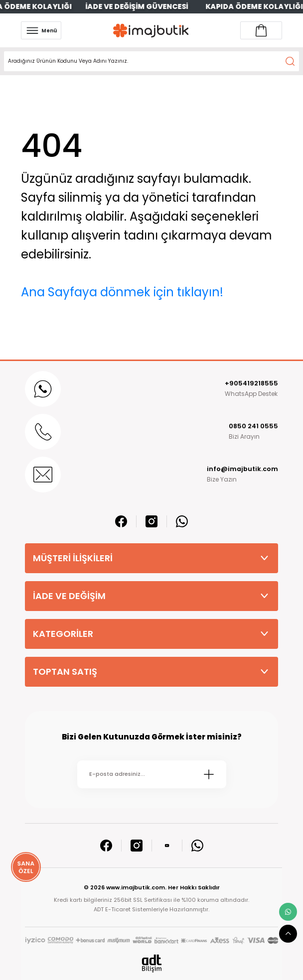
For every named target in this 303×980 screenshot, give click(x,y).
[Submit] (209, 774)
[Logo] (151, 31)
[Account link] (261, 30)
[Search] (151, 61)
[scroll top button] (288, 934)
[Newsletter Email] (152, 774)
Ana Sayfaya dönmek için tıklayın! (122, 292)
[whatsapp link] (288, 912)
